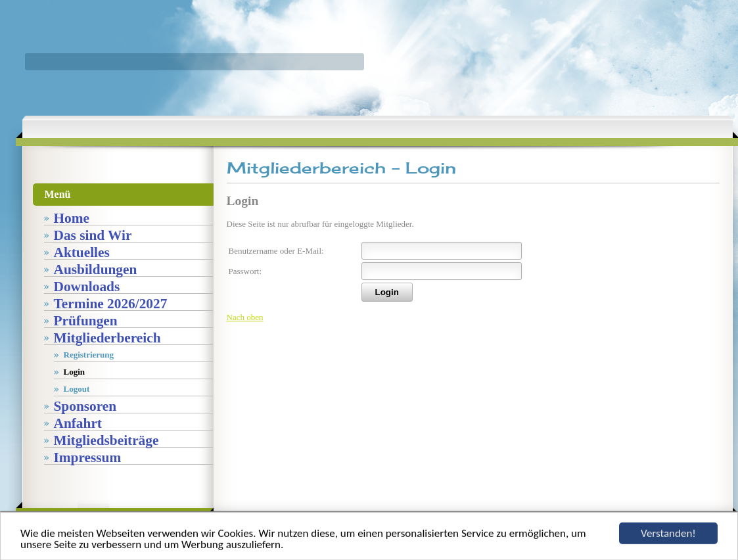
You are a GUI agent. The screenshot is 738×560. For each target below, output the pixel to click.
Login (75, 372)
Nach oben (245, 317)
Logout (77, 389)
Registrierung (89, 355)
